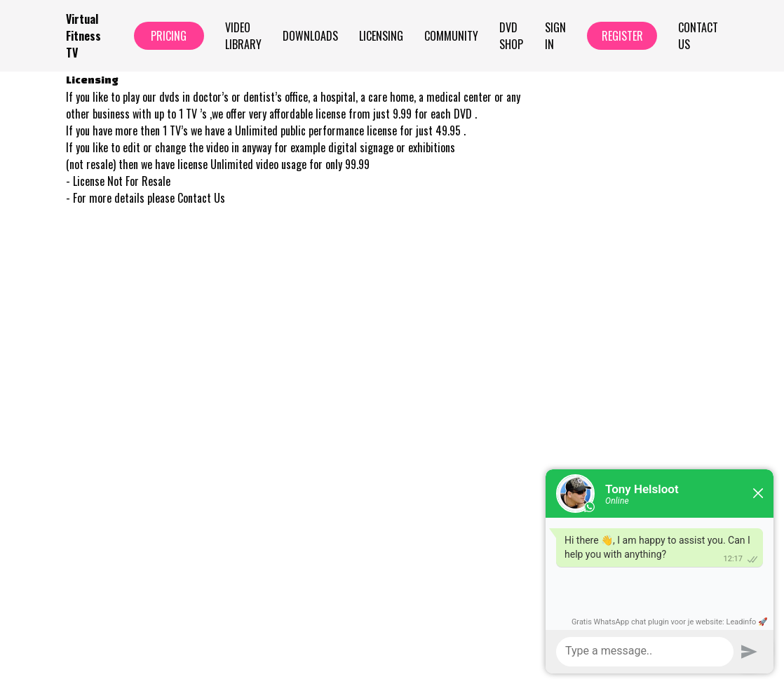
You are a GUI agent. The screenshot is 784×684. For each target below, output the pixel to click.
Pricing (169, 36)
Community (451, 36)
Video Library (243, 36)
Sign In (555, 36)
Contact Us (698, 36)
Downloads (310, 36)
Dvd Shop (511, 36)
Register (622, 36)
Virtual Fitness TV (83, 36)
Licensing (381, 36)
